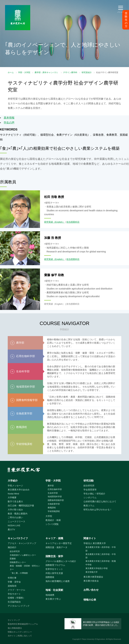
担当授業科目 (73, 222)
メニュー (121, 12)
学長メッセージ (15, 486)
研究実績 (49, 222)
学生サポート (14, 594)
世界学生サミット (54, 569)
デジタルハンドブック (19, 606)
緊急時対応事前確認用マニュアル (23, 624)
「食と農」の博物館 (19, 573)
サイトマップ (14, 620)
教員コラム (89, 506)
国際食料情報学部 (56, 500)
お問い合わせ (91, 590)
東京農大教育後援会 (93, 577)
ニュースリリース (16, 521)
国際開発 (50, 577)
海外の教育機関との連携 (58, 581)
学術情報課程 (54, 511)
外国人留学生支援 (54, 573)
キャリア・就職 (54, 538)
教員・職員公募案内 (18, 514)
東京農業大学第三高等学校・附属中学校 (101, 563)
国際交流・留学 (54, 556)
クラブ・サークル (16, 590)
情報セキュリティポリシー (20, 632)
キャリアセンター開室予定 (59, 543)
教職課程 (52, 508)
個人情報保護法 (15, 628)
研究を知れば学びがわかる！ (98, 510)
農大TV (11, 530)
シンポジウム (90, 498)
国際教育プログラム (55, 565)
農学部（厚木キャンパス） (47, 72)
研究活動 (89, 481)
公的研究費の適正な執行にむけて (100, 502)
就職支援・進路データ (56, 547)
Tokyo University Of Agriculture (93, 639)
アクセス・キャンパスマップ (22, 543)
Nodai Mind (13, 494)
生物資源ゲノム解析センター (23, 555)
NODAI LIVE (14, 526)
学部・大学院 (24, 72)
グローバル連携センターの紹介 (61, 561)
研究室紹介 (87, 72)
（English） (59, 222)
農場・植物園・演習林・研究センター (25, 568)
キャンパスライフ (18, 538)
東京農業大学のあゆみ (19, 490)
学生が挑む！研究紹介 (94, 494)
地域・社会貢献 (54, 590)
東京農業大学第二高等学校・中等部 (101, 556)
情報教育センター (18, 562)
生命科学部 (53, 493)
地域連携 (50, 595)
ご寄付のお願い (15, 517)
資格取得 (12, 586)
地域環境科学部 (55, 497)
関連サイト (90, 538)
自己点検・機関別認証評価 (21, 506)
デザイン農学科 (70, 72)
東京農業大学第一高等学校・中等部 (101, 549)
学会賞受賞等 (90, 490)
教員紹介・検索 (53, 520)
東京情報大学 (92, 572)
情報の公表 (90, 600)
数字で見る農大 (15, 502)
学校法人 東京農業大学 (95, 543)
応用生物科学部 (55, 489)
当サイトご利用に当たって (20, 636)
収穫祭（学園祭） (16, 598)
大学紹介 (13, 481)
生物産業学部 (54, 504)
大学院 (49, 516)
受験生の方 (126, 20)
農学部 (51, 486)
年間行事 (12, 578)
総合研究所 (89, 486)
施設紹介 (12, 547)
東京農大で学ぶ (53, 599)
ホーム (11, 72)
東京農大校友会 (91, 581)
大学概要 (12, 498)
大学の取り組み (15, 510)
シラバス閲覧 (52, 524)
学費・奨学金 (14, 582)
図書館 (13, 559)
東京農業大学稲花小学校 (97, 568)
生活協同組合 (14, 602)
